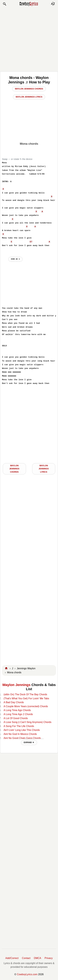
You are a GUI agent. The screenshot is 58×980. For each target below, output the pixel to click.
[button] (4, 4)
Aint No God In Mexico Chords (20, 734)
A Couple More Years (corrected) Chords (26, 706)
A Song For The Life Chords (19, 726)
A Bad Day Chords (14, 702)
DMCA (37, 958)
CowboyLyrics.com (27, 974)
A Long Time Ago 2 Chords (18, 714)
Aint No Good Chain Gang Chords (22, 738)
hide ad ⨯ (15, 259)
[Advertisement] (29, 39)
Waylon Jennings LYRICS (44, 469)
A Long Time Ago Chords (17, 710)
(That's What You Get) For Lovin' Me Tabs (26, 698)
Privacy (49, 958)
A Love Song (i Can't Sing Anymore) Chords (27, 722)
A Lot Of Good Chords (16, 718)
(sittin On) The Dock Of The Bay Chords (25, 694)
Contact (26, 958)
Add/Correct (12, 958)
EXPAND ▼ (29, 742)
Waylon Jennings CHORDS (14, 469)
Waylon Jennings (16, 685)
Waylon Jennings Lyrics (29, 97)
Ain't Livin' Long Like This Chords (22, 730)
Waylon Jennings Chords (29, 89)
